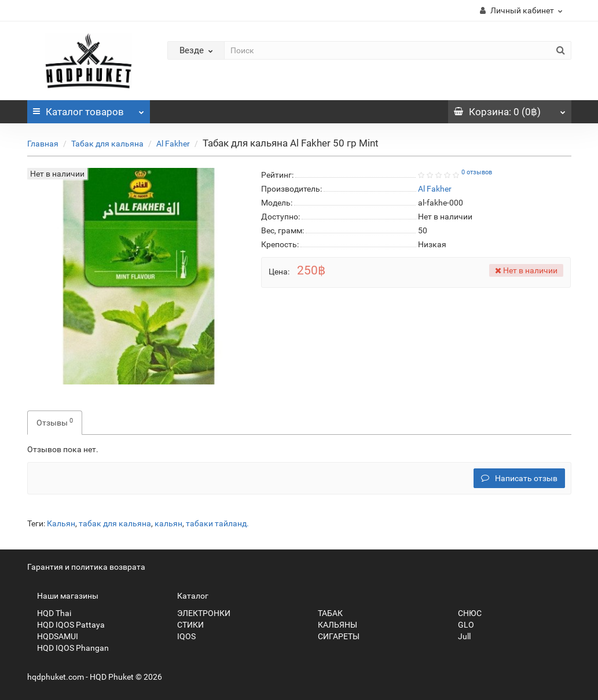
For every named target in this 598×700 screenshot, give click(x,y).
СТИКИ (186, 625)
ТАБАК (325, 613)
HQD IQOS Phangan (68, 648)
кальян (168, 523)
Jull (459, 636)
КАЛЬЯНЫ (333, 625)
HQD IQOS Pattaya (66, 625)
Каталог (89, 109)
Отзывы (55, 422)
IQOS (181, 636)
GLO (461, 625)
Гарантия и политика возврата (86, 567)
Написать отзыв (519, 478)
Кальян (61, 523)
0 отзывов (477, 172)
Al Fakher (173, 144)
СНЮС (465, 613)
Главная (43, 144)
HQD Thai (49, 613)
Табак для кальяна (107, 144)
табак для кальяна (115, 523)
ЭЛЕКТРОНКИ (199, 613)
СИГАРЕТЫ (334, 636)
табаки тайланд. (217, 523)
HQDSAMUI (53, 636)
